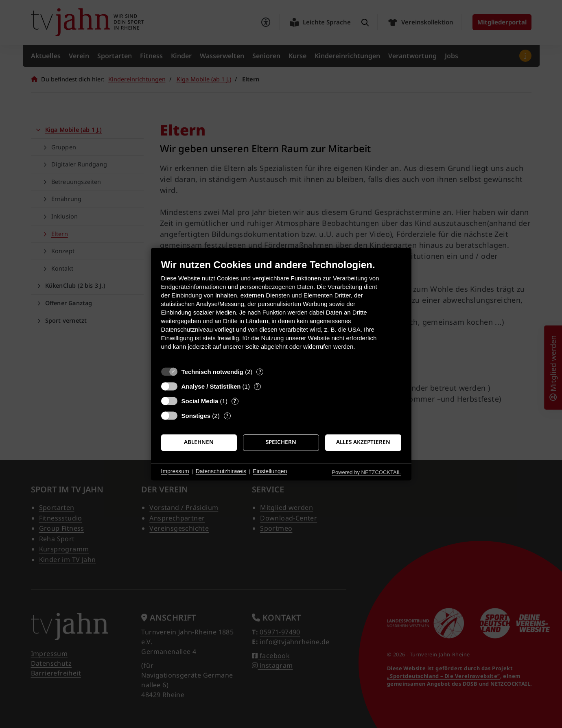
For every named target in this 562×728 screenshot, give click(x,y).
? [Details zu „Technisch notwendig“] (260, 372)
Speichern (281, 442)
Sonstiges (196, 416)
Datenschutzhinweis (221, 472)
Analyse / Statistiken (211, 386)
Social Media (200, 401)
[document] (281, 311)
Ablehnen (199, 442)
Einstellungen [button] (270, 472)
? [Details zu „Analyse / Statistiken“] (257, 386)
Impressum (175, 472)
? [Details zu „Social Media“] (235, 401)
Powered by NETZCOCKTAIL (366, 472)
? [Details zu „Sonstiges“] (227, 416)
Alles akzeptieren (363, 442)
